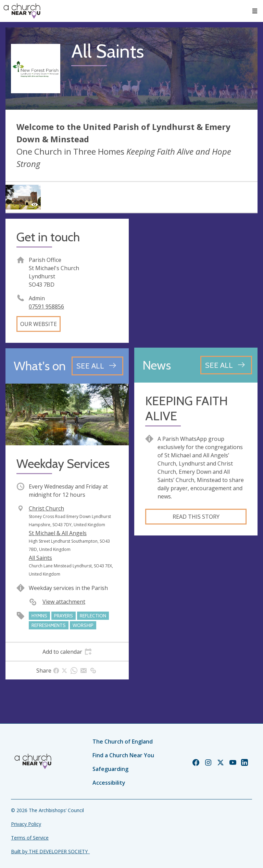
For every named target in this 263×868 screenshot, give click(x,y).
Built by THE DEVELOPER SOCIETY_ (50, 851)
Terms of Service (30, 838)
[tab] (67, 652)
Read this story (196, 517)
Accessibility (109, 783)
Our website (39, 324)
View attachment (64, 602)
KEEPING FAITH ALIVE (186, 408)
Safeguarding (110, 769)
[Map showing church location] (196, 280)
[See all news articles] (226, 365)
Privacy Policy (26, 824)
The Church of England (123, 742)
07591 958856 (46, 306)
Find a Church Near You (123, 755)
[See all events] (97, 366)
